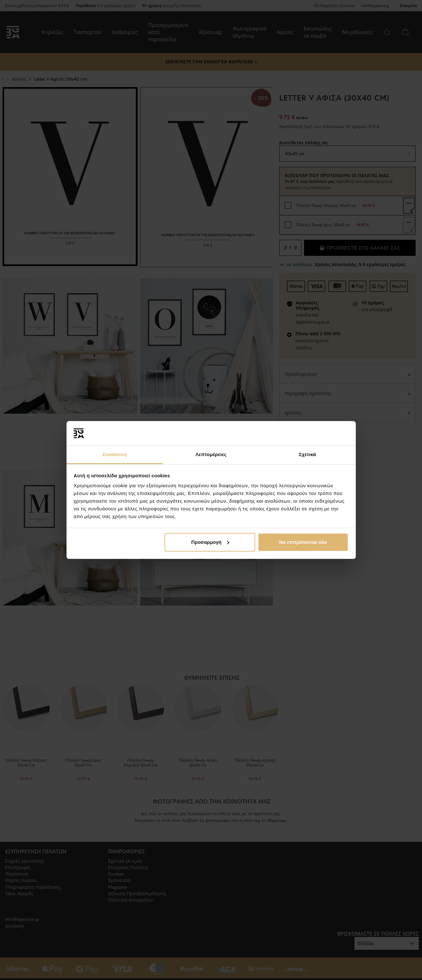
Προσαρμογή (210, 542)
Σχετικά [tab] (307, 454)
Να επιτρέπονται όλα (303, 542)
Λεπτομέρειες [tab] (211, 454)
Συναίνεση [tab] (115, 454)
